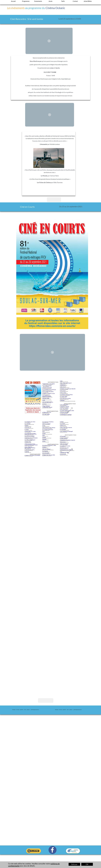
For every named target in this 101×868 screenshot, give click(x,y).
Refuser (74, 864)
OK (87, 864)
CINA (52, 68)
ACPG (58, 68)
